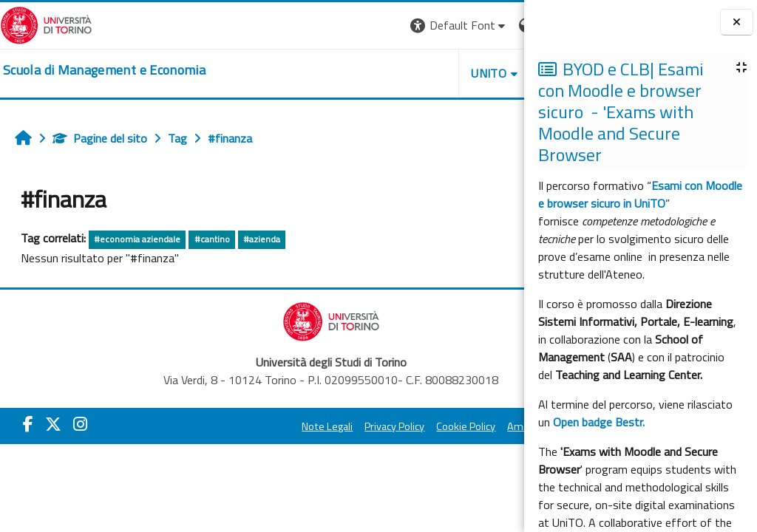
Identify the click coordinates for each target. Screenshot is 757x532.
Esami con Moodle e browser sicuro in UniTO (640, 194)
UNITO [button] (351, 73)
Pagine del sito (100, 138)
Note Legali (253, 426)
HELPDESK (435, 73)
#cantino (212, 239)
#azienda (262, 239)
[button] (321, 25)
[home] (104, 70)
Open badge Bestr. (599, 422)
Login (499, 25)
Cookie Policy (392, 426)
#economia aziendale (137, 239)
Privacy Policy (320, 426)
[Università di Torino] (46, 24)
